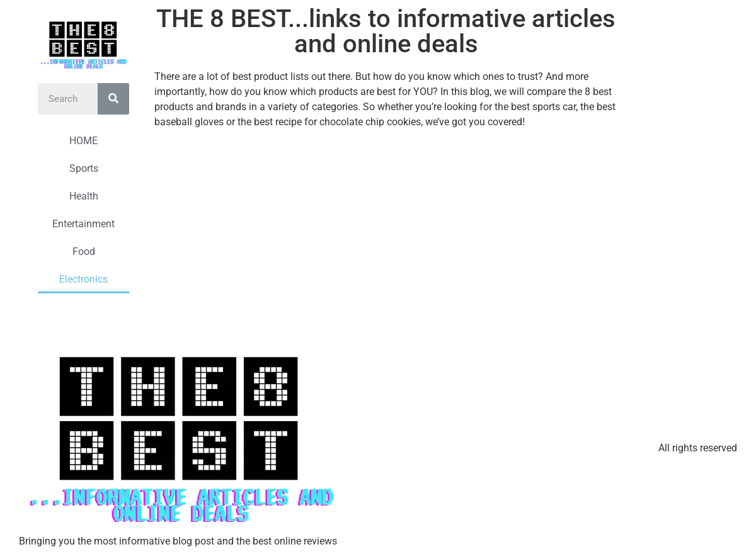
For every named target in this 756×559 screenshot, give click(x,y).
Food (84, 251)
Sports (84, 168)
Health (84, 196)
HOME (83, 141)
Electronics (83, 279)
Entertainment (83, 224)
